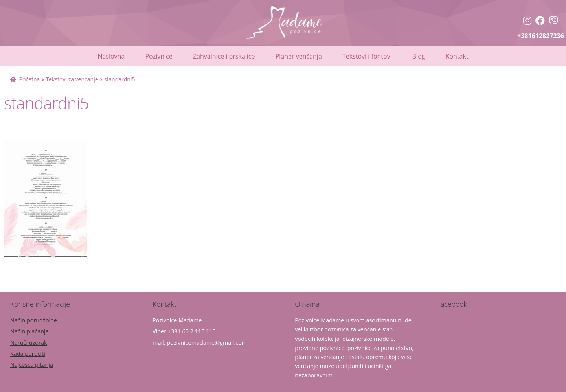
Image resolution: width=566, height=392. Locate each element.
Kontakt (457, 56)
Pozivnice (159, 56)
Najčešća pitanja (32, 365)
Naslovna (111, 56)
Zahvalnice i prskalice (224, 56)
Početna (30, 79)
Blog (419, 56)
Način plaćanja (29, 331)
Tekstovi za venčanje (72, 79)
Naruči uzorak (28, 343)
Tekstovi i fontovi (367, 56)
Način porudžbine (34, 320)
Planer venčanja (299, 56)
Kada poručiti (28, 354)
